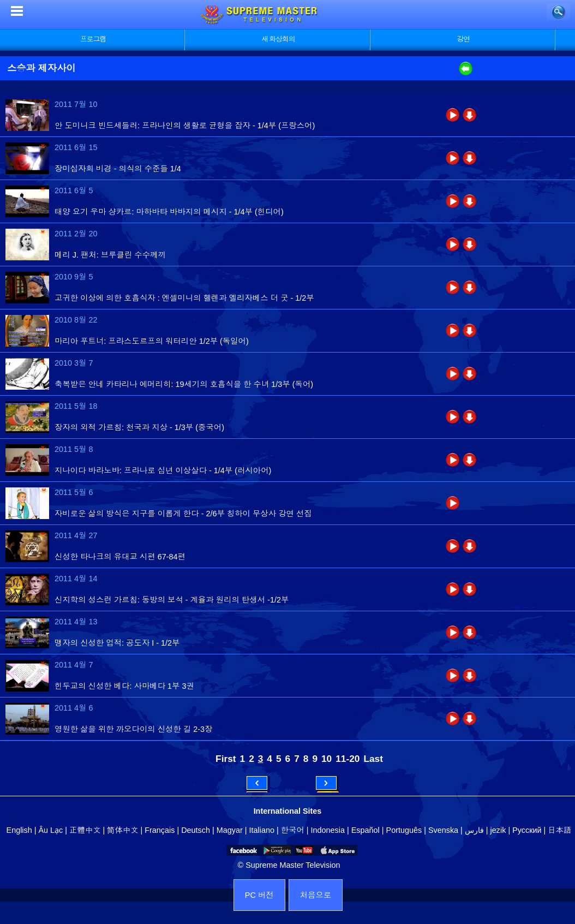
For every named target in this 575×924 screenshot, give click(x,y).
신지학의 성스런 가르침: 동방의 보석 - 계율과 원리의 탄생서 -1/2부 (172, 600)
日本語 (559, 830)
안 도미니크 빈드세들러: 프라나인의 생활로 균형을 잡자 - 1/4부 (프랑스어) (185, 126)
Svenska (443, 830)
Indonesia (328, 830)
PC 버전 (259, 895)
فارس (474, 830)
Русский (527, 830)
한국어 (293, 830)
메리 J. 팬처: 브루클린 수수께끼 (110, 255)
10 (327, 759)
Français (160, 830)
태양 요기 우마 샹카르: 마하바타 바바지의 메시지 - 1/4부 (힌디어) (169, 212)
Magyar (230, 830)
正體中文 (85, 830)
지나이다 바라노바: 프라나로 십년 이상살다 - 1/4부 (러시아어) (163, 470)
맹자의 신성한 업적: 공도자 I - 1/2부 (117, 643)
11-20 (348, 759)
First (226, 759)
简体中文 (122, 830)
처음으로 (316, 895)
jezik (498, 830)
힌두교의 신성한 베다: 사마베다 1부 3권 (124, 686)
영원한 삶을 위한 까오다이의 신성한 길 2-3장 (133, 729)
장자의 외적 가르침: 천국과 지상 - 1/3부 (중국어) (139, 427)
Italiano (262, 830)
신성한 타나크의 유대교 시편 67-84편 (120, 557)
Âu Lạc (50, 830)
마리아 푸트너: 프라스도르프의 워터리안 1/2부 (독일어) (152, 341)
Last (373, 759)
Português (404, 830)
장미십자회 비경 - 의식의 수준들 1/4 (118, 169)
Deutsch (196, 830)
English (19, 830)
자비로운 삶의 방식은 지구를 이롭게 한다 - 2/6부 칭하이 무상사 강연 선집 (183, 514)
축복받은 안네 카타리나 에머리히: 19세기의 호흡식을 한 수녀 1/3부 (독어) (184, 384)
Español (366, 830)
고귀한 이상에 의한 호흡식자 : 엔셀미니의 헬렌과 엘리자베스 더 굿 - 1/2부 (184, 298)
